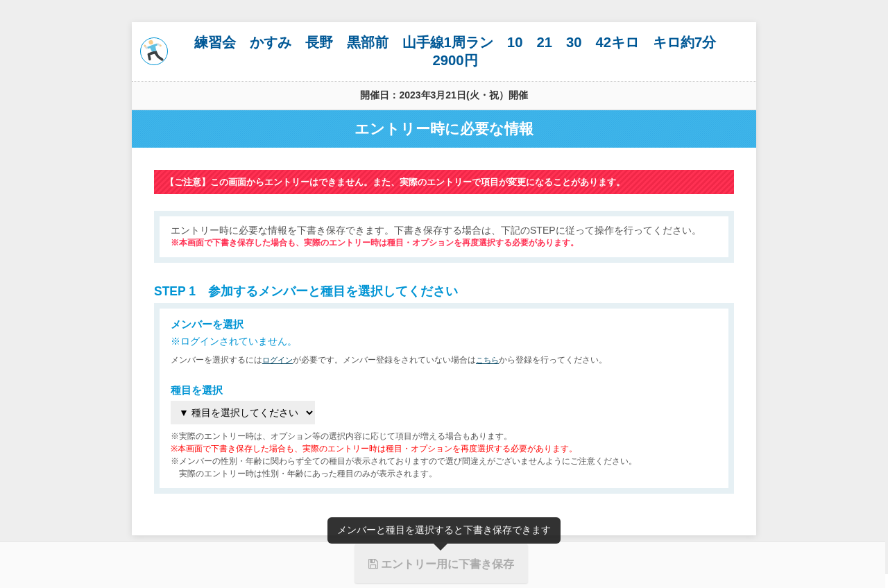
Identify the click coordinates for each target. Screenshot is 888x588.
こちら (491, 360)
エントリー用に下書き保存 (441, 564)
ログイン (279, 360)
